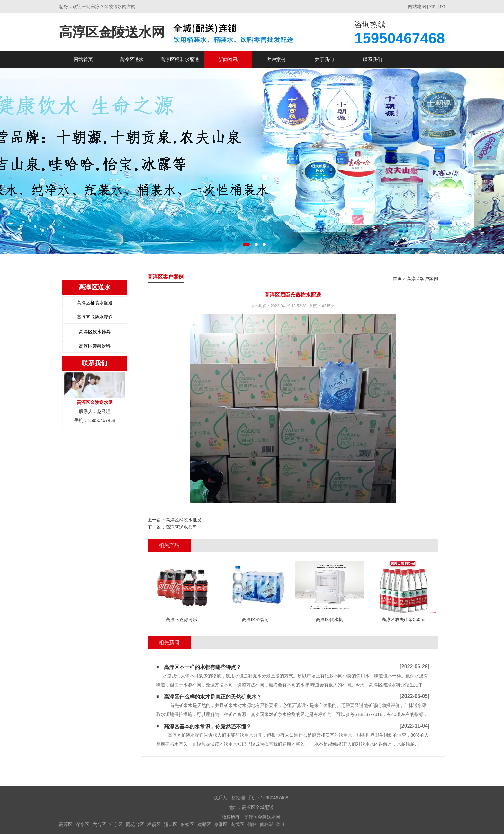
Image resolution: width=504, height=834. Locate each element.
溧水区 (83, 824)
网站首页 (83, 59)
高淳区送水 (132, 59)
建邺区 (204, 824)
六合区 (99, 824)
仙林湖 (266, 824)
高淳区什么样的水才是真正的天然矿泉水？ (213, 697)
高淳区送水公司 (181, 527)
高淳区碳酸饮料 (95, 346)
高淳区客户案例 (422, 279)
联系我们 (373, 59)
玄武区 (238, 824)
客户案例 (276, 59)
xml (433, 6)
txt (442, 6)
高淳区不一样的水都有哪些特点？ (203, 667)
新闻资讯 (228, 59)
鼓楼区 (187, 824)
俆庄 (281, 824)
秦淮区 (221, 824)
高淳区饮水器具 (95, 332)
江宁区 (116, 824)
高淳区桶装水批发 (184, 520)
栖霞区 (154, 824)
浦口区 (171, 824)
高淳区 (66, 824)
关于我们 (324, 59)
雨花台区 (135, 824)
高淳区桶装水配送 (180, 59)
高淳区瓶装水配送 (95, 317)
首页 (397, 279)
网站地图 (417, 6)
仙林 (252, 824)
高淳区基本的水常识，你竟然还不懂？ (208, 726)
